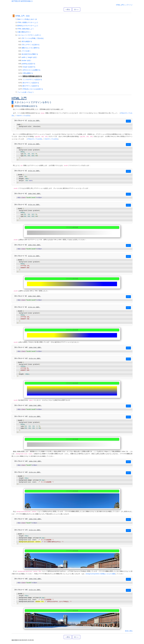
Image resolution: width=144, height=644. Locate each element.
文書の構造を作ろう (24, 32)
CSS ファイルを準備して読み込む (33, 38)
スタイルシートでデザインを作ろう (29, 35)
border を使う (26, 60)
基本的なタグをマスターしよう (28, 26)
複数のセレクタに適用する (31, 48)
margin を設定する (29, 67)
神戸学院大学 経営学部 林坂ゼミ (22, 1)
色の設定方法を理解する (30, 54)
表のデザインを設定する (31, 83)
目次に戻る (129, 631)
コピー (128, 121)
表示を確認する (27, 41)
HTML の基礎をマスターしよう (28, 22)
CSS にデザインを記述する (31, 45)
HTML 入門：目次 (23, 16)
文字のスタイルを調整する (31, 70)
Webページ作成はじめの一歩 (27, 19)
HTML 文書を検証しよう (25, 29)
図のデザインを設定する (31, 86)
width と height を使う (29, 57)
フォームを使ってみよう (25, 92)
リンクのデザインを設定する (32, 79)
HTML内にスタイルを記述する (33, 89)
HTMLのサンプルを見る (35, 139)
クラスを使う (26, 51)
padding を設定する (28, 64)
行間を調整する (28, 73)
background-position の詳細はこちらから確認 (101, 574)
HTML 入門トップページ (124, 5)
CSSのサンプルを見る (23, 115)
